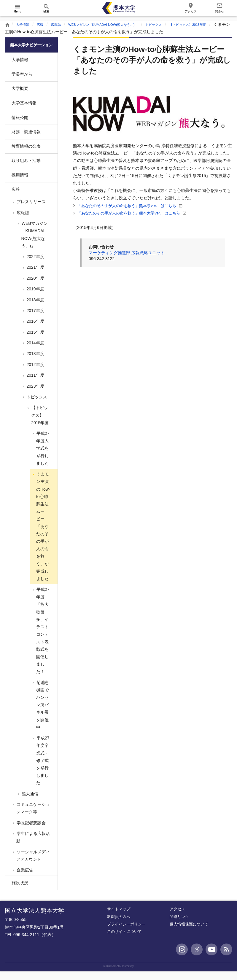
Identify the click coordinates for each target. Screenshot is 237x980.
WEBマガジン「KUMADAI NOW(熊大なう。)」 (120, 24)
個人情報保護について (189, 933)
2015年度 (35, 341)
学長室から (22, 83)
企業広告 (24, 879)
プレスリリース (31, 210)
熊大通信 (29, 802)
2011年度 (35, 384)
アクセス (177, 918)
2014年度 (35, 351)
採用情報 (20, 184)
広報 (44, 24)
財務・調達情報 (26, 140)
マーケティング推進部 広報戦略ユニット (127, 253)
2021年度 (35, 276)
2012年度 (35, 373)
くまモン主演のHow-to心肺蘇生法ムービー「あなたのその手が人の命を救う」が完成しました (43, 535)
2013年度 (35, 362)
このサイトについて (124, 940)
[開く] (18, 8)
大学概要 (20, 97)
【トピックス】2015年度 (39, 424)
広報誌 (63, 24)
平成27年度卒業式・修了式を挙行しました (42, 769)
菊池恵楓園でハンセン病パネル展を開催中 (42, 713)
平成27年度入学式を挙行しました (42, 457)
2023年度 (35, 394)
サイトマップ (119, 918)
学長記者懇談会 (31, 831)
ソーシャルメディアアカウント (33, 864)
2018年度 (35, 308)
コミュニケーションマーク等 (33, 817)
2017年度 (35, 319)
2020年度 (35, 287)
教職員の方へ (119, 925)
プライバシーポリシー (126, 933)
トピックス (182, 24)
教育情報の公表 (26, 155)
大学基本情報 (24, 112)
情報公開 (20, 126)
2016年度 (35, 330)
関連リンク (179, 925)
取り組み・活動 (26, 169)
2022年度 (35, 265)
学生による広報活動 (33, 846)
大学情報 (24, 24)
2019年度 (35, 297)
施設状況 (20, 891)
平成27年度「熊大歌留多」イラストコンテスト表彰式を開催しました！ (42, 639)
